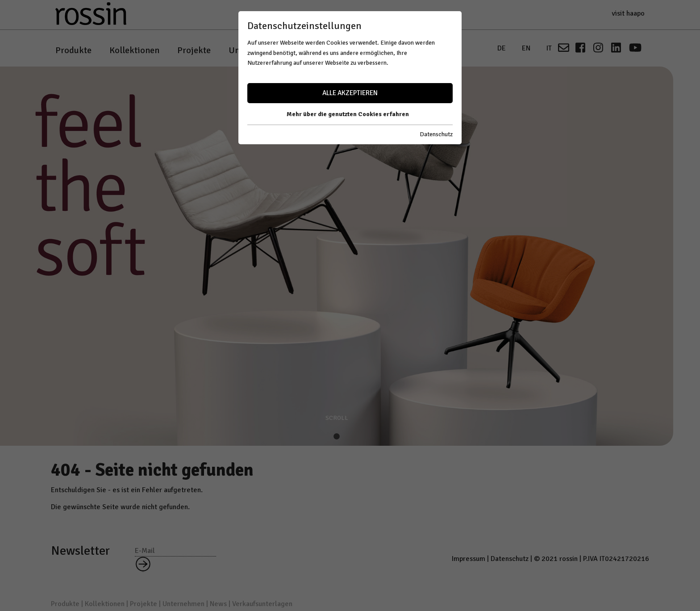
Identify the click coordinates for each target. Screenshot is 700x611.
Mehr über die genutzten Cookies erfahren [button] (348, 114)
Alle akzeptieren (350, 93)
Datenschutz (436, 134)
